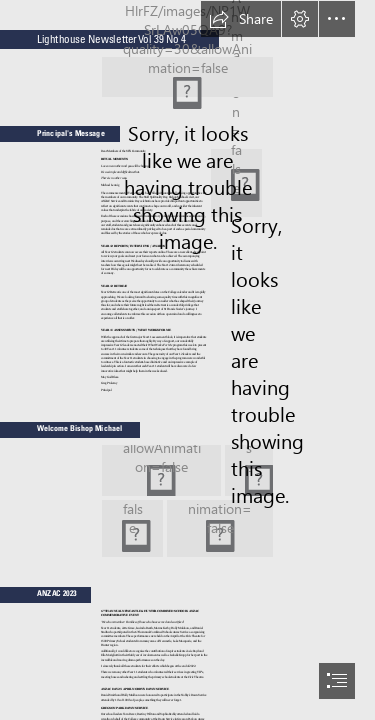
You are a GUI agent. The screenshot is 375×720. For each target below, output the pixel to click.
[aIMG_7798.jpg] (132, 528)
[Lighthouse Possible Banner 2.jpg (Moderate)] (187, 77)
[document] (187, 360)
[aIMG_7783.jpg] (161, 470)
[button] (241, 19)
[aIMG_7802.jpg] (220, 528)
